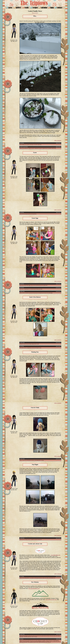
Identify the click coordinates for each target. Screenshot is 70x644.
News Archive (35, 13)
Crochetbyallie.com (56, 555)
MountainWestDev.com (34, 589)
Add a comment (58, 140)
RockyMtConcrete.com (51, 600)
